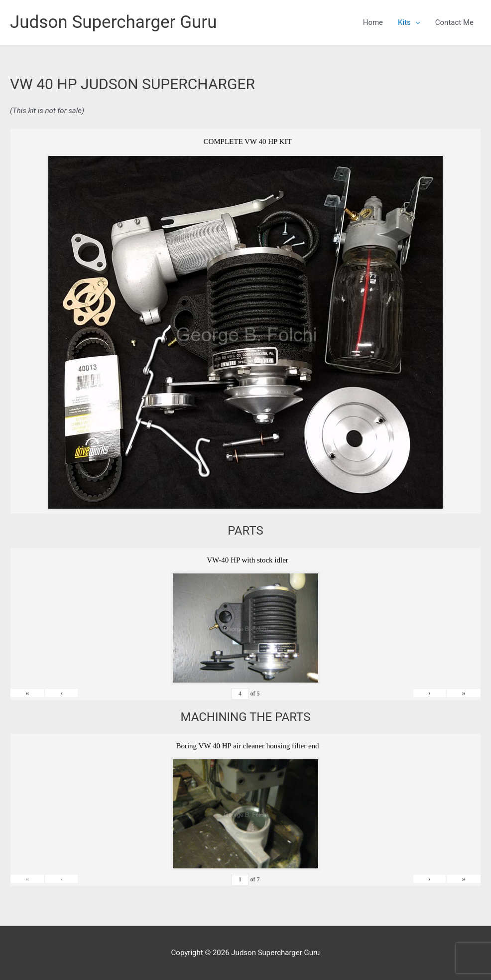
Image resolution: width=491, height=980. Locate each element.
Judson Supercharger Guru (113, 22)
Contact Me (454, 22)
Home (373, 22)
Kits (404, 22)
